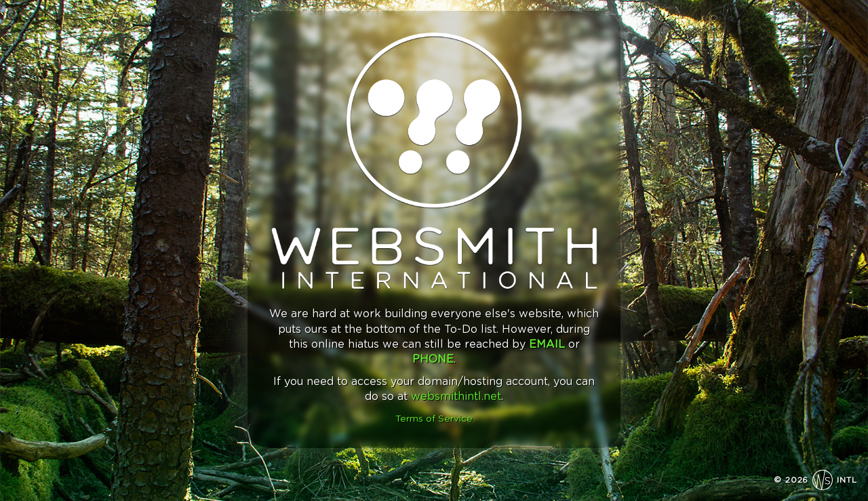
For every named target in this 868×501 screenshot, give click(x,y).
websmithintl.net (456, 397)
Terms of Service (434, 419)
